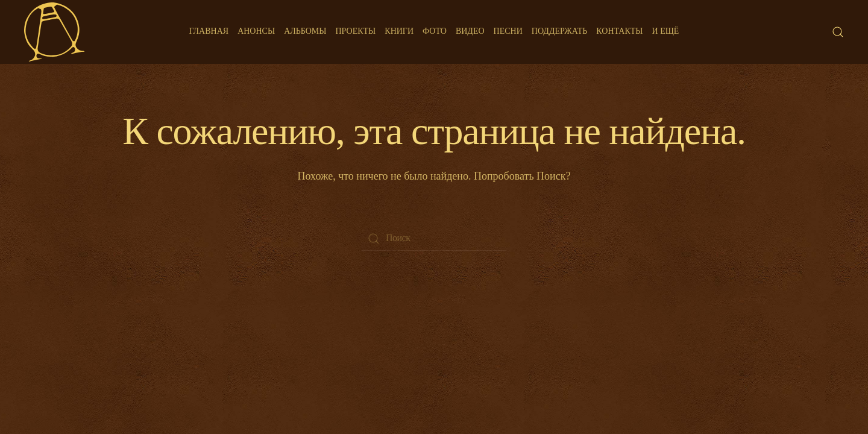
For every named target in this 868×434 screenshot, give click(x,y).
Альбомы (305, 31)
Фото (435, 31)
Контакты (619, 31)
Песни (508, 31)
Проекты (355, 31)
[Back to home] (54, 32)
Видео (470, 31)
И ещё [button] (666, 31)
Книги (399, 31)
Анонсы (256, 31)
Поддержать (559, 31)
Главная (209, 31)
